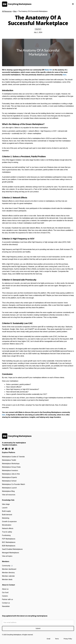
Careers (5, 596)
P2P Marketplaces (9, 539)
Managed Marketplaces (10, 553)
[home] (33, 4)
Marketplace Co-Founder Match (13, 484)
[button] (73, 4)
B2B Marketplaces (9, 546)
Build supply (6, 511)
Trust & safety (7, 532)
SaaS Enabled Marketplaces (12, 549)
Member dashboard (9, 569)
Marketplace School (9, 481)
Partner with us (7, 599)
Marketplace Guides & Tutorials (13, 457)
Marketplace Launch (9, 488)
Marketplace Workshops (11, 464)
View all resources (9, 495)
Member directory (8, 573)
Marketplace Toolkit (9, 460)
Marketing (6, 518)
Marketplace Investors (10, 470)
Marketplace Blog (8, 491)
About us (5, 589)
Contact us (6, 603)
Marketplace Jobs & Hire (11, 474)
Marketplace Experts (9, 477)
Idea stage (6, 504)
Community (6, 566)
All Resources (7, 11)
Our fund (5, 592)
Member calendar (8, 576)
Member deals (7, 579)
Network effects (8, 528)
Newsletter (6, 606)
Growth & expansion (9, 522)
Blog (15, 11)
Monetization (7, 525)
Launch (5, 508)
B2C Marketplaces (9, 542)
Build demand (7, 515)
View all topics (7, 556)
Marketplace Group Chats (11, 467)
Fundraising (6, 535)
